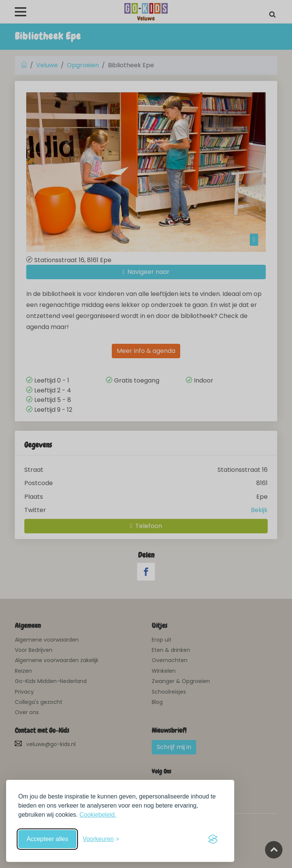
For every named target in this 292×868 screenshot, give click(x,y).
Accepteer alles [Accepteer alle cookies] (47, 839)
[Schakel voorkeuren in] (101, 839)
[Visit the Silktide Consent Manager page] (213, 839)
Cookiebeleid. (98, 815)
